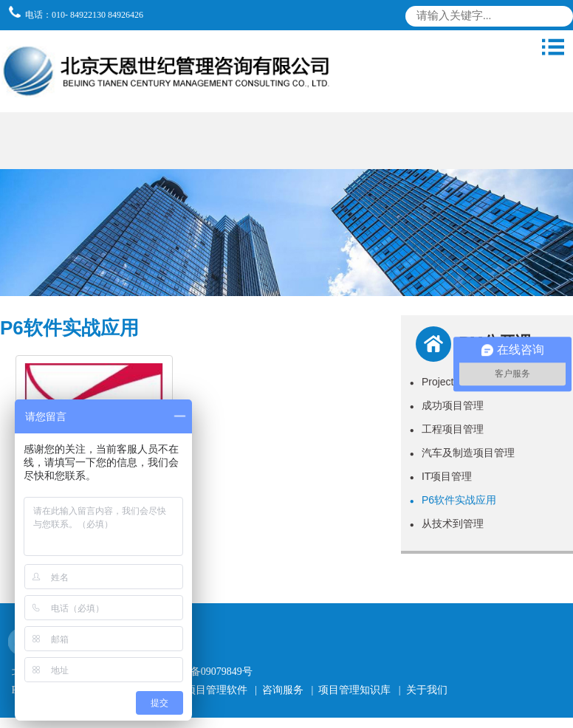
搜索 (559, 19)
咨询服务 (283, 690)
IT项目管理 (441, 476)
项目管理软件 (216, 690)
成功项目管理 (447, 405)
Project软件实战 (453, 382)
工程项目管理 (447, 429)
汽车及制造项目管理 (462, 453)
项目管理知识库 (354, 690)
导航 (553, 47)
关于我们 (427, 690)
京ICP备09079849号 (208, 672)
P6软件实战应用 (453, 500)
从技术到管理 (447, 523)
